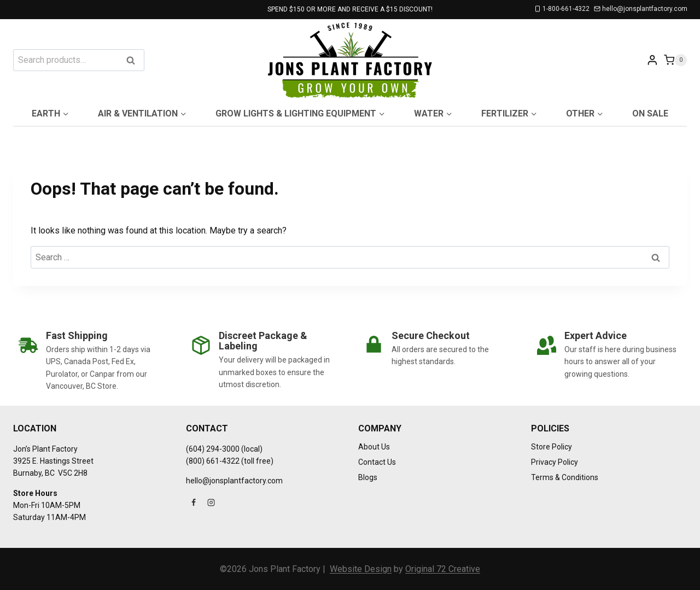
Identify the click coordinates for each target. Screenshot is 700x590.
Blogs (368, 477)
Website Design (361, 569)
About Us (374, 447)
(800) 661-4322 (213, 461)
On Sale (650, 113)
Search (134, 61)
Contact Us (377, 462)
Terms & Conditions (565, 477)
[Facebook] (194, 503)
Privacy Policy (555, 462)
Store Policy (552, 447)
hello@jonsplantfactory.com (234, 481)
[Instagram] (211, 503)
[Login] (652, 60)
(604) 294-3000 (213, 449)
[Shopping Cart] (675, 60)
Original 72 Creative (443, 569)
